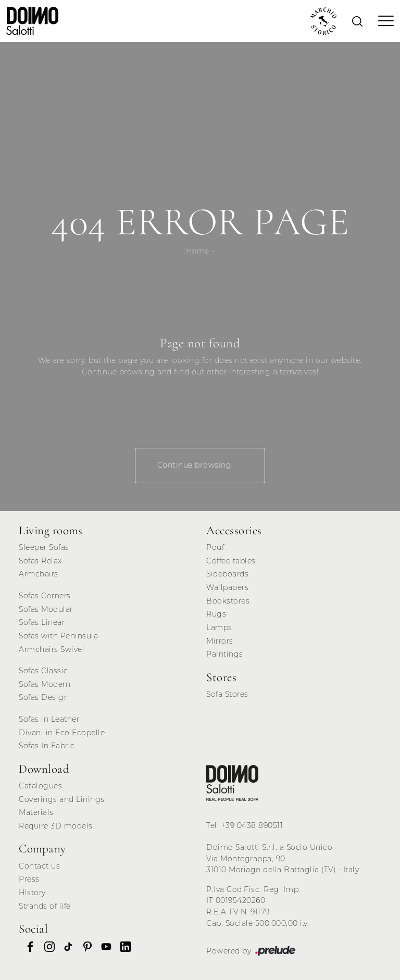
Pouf (215, 547)
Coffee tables (231, 561)
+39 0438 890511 (252, 825)
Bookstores (228, 601)
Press (29, 879)
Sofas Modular (46, 609)
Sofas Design (44, 697)
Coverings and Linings (62, 799)
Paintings (225, 654)
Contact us (39, 866)
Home (198, 251)
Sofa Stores (227, 694)
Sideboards (227, 574)
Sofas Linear (42, 622)
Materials (36, 812)
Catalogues (40, 786)
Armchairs (39, 574)
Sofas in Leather (49, 719)
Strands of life (45, 906)
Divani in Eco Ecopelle (62, 733)
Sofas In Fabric (47, 746)
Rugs (216, 614)
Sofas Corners (45, 596)
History (32, 893)
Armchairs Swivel (52, 649)
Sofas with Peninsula (58, 636)
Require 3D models (56, 826)
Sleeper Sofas (44, 547)
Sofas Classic (43, 671)
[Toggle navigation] (383, 21)
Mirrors (220, 641)
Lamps (219, 627)
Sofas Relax (40, 561)
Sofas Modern (45, 684)
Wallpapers (227, 587)
